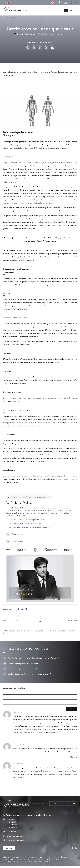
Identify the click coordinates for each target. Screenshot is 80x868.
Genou (12, 631)
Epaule (26, 631)
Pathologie (62, 631)
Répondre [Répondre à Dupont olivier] (73, 783)
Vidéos (31, 859)
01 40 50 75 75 (12, 825)
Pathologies (32, 857)
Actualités (21, 859)
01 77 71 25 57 (11, 822)
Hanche (19, 631)
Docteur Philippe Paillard (25, 34)
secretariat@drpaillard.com (16, 836)
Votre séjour (8, 859)
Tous (7, 631)
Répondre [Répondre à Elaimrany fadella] (73, 757)
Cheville (33, 631)
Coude (41, 631)
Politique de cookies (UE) (12, 862)
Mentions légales (53, 859)
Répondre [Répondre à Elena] (73, 738)
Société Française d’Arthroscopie (29, 523)
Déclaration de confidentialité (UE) (39, 862)
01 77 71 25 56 (11, 832)
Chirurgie (71, 631)
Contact (40, 859)
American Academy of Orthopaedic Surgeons (33, 527)
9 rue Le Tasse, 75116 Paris (16, 840)
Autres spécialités (61, 857)
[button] (73, 3)
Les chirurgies (45, 857)
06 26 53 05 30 (12, 828)
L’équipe (6, 857)
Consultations (50, 631)
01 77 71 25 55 (11, 819)
